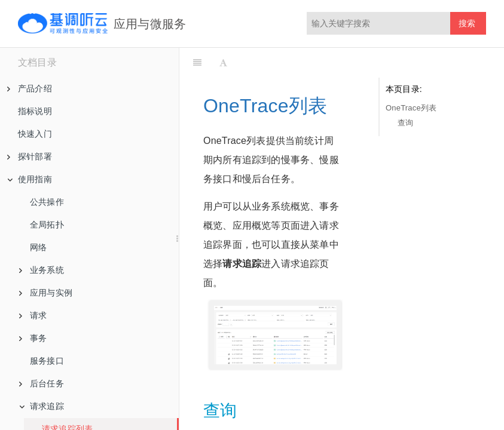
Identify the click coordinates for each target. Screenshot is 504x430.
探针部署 (30, 156)
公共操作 (47, 202)
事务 (33, 338)
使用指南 (30, 179)
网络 (38, 247)
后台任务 (42, 383)
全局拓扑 (47, 225)
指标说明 (35, 111)
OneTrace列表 (411, 108)
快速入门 (35, 134)
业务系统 (42, 270)
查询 (405, 123)
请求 (33, 315)
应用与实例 (46, 293)
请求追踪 (42, 406)
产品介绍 (30, 88)
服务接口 (47, 361)
